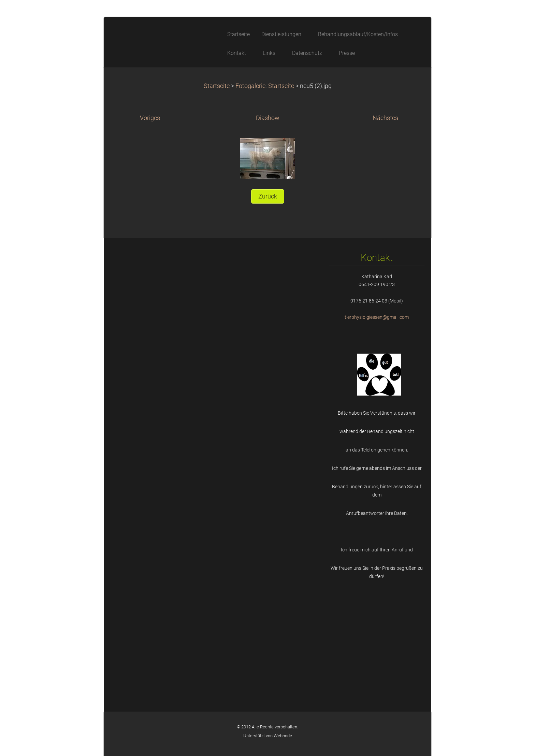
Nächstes (385, 118)
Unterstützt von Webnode (268, 736)
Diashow (268, 118)
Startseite (217, 86)
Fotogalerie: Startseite (265, 86)
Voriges (150, 118)
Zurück (268, 196)
